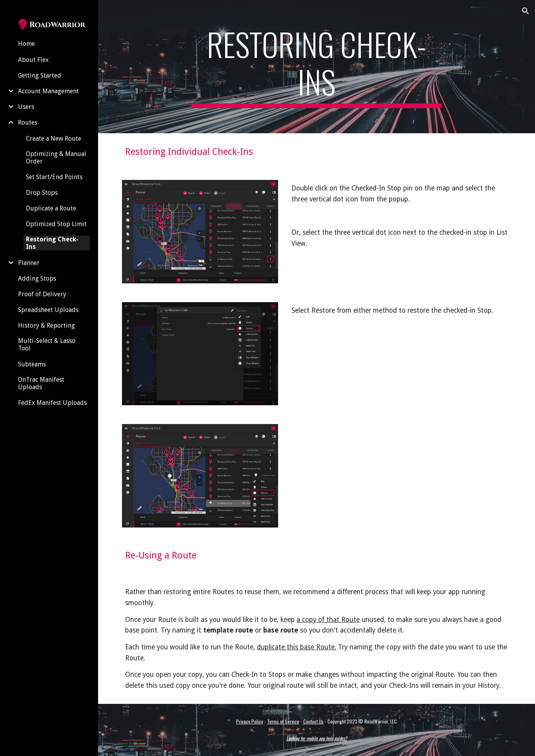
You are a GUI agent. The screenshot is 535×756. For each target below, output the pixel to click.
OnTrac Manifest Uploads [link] (41, 383)
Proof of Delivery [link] (42, 294)
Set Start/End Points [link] (54, 177)
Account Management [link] (48, 91)
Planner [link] (29, 263)
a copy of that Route (328, 620)
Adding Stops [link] (37, 278)
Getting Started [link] (40, 75)
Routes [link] (28, 122)
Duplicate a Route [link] (51, 208)
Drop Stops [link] (42, 193)
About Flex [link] (33, 60)
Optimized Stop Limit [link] (56, 224)
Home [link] (26, 44)
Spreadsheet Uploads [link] (48, 310)
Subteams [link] (32, 364)
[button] (526, 11)
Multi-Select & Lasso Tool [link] (47, 344)
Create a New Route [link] (54, 139)
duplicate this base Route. (297, 647)
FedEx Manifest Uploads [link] (52, 403)
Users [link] (26, 107)
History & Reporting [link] (46, 325)
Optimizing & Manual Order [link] (56, 158)
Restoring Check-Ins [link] (52, 243)
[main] (316, 67)
